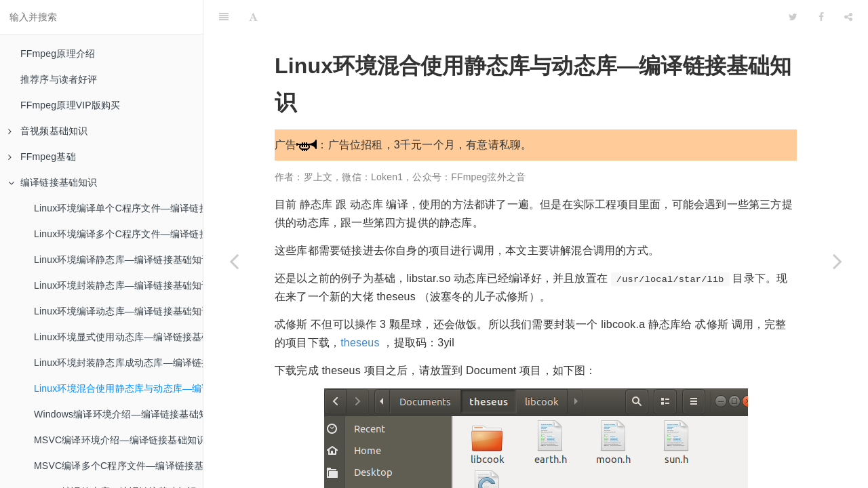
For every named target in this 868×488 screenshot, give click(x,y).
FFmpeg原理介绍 (58, 54)
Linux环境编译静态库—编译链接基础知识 (118, 260)
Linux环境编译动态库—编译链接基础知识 (118, 311)
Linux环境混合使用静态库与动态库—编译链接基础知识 (118, 388)
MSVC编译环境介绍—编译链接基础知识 (118, 440)
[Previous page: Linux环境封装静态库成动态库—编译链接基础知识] (234, 261)
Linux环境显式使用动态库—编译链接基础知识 (118, 337)
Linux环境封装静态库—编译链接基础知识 (118, 285)
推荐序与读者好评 (59, 79)
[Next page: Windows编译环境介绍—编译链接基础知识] (837, 261)
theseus (360, 309)
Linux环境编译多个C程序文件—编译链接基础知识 (118, 234)
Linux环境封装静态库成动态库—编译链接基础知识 (118, 363)
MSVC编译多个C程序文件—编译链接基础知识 (118, 466)
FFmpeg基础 (42, 157)
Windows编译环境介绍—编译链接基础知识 (118, 414)
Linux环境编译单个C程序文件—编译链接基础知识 (118, 208)
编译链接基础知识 (53, 182)
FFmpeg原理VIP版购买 (71, 105)
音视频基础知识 (48, 131)
